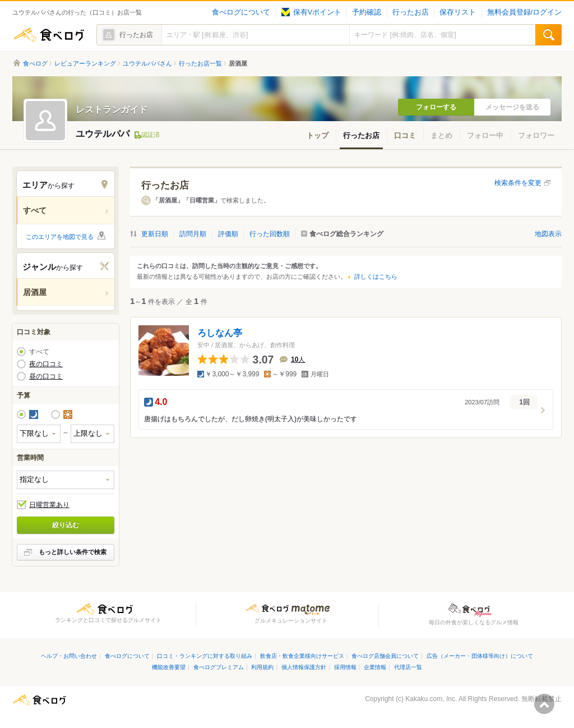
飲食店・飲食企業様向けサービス (302, 656)
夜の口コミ (46, 364)
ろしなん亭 (220, 333)
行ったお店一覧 (200, 63)
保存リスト (458, 12)
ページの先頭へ (544, 704)
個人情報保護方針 (304, 667)
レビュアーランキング (85, 63)
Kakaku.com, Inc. (431, 699)
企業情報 (375, 667)
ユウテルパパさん (147, 63)
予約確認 (367, 12)
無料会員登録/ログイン (524, 12)
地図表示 (548, 234)
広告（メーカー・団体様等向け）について (480, 656)
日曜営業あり (49, 505)
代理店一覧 (408, 667)
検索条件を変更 (518, 183)
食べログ (49, 35)
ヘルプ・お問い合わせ (69, 656)
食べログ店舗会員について (385, 656)
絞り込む (66, 525)
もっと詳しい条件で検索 (73, 552)
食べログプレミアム (219, 667)
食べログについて (241, 12)
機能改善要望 (169, 667)
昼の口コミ (46, 376)
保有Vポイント (311, 12)
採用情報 (345, 667)
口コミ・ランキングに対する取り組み (205, 656)
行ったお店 (411, 12)
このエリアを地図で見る (60, 237)
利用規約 (262, 667)
